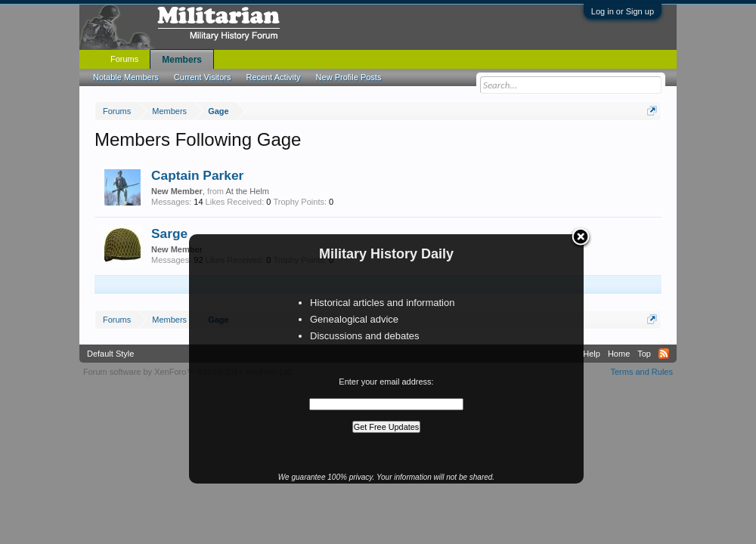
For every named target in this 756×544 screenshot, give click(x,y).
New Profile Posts (349, 77)
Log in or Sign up (623, 11)
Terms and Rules (641, 372)
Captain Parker (197, 175)
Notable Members (126, 77)
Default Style (110, 354)
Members (182, 60)
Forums (124, 59)
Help (592, 354)
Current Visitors (203, 77)
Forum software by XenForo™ (188, 372)
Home (619, 354)
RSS (664, 354)
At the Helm (247, 191)
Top (644, 354)
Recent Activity (273, 77)
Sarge (169, 233)
